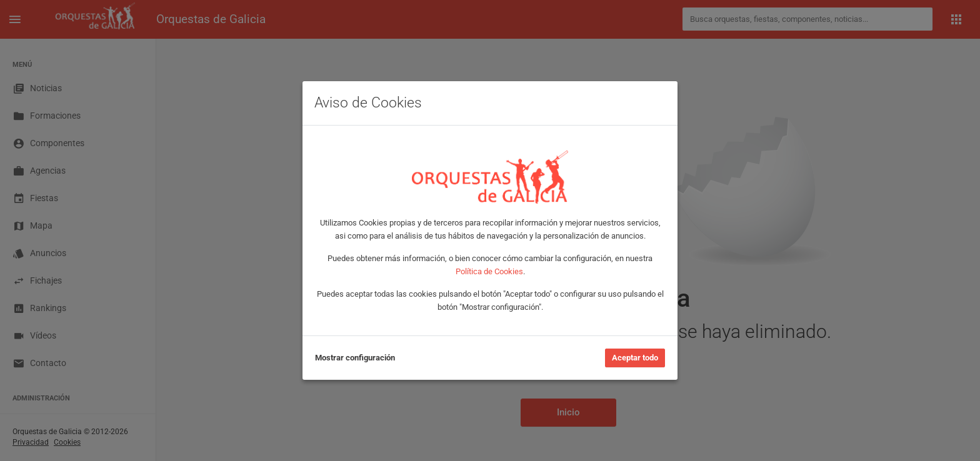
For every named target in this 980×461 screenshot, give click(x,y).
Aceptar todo (635, 358)
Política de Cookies (489, 271)
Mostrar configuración (355, 358)
